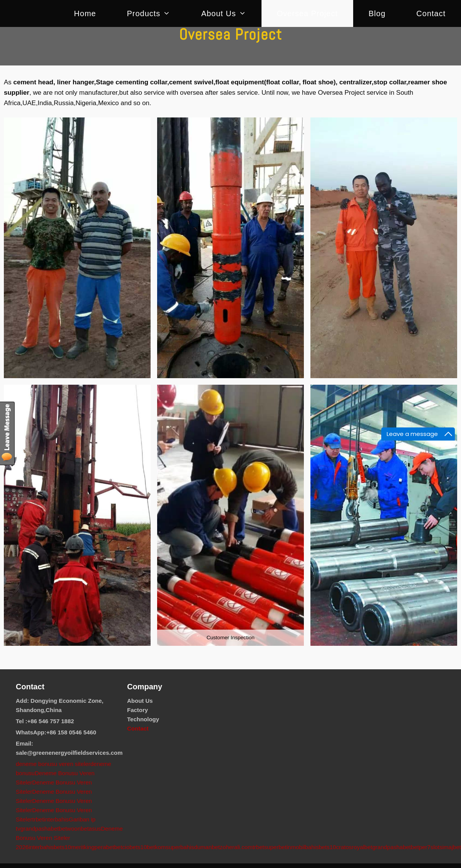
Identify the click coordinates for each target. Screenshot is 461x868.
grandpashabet (40, 829)
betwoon (70, 829)
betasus (91, 829)
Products (156, 13)
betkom (156, 847)
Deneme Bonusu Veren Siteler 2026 (69, 838)
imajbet (452, 847)
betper (419, 847)
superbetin (278, 847)
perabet (104, 847)
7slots (435, 847)
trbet (38, 819)
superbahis (180, 847)
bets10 (62, 847)
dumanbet (207, 847)
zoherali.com (236, 847)
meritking (83, 847)
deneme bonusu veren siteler (53, 764)
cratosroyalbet (354, 847)
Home (85, 13)
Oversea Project (307, 13)
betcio (122, 847)
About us (231, 13)
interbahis (56, 819)
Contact (431, 13)
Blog (377, 13)
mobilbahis (305, 847)
